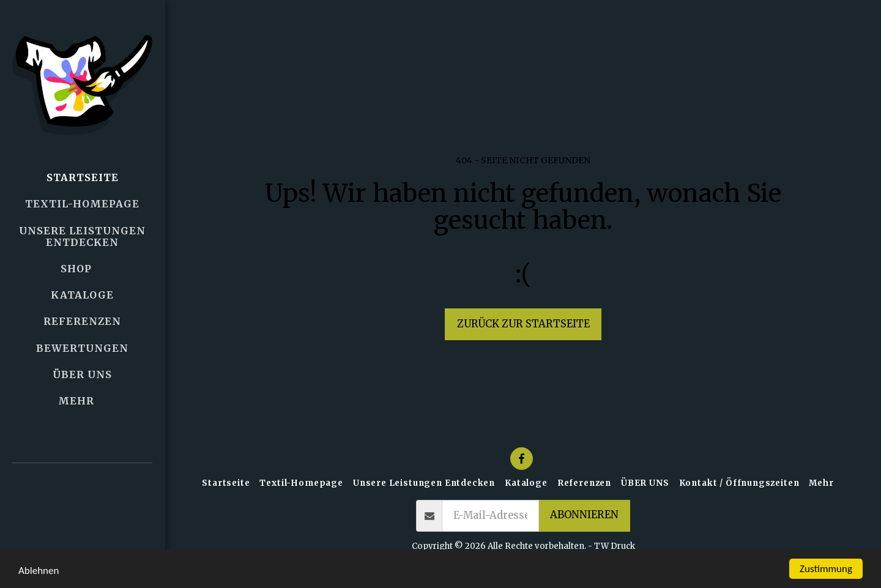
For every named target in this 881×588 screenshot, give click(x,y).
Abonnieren (584, 515)
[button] (83, 501)
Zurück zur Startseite (523, 324)
